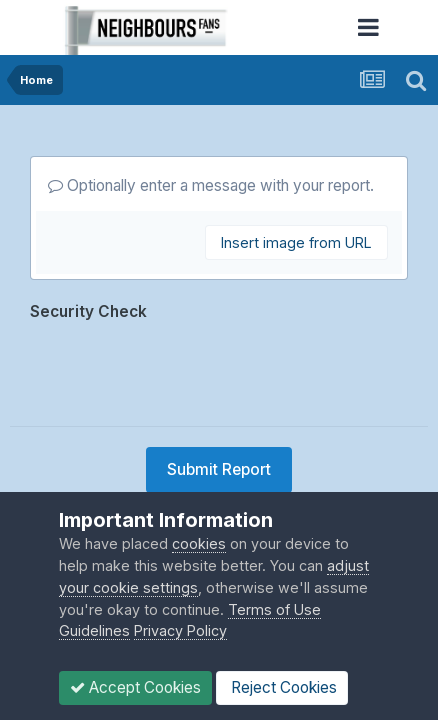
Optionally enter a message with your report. (211, 185)
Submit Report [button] (219, 469)
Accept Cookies (135, 687)
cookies (199, 543)
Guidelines (94, 630)
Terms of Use (274, 609)
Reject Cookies (282, 687)
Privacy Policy (180, 630)
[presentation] (182, 367)
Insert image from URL (296, 242)
